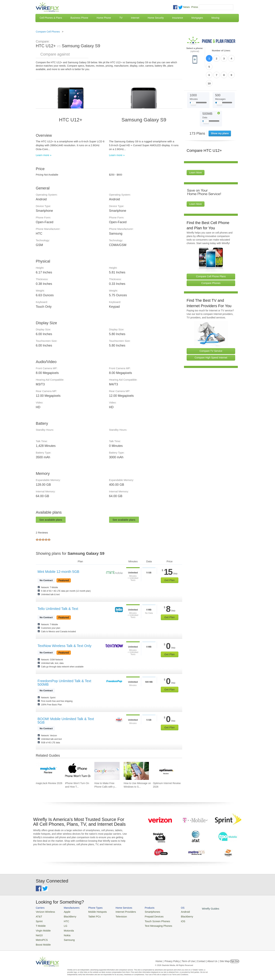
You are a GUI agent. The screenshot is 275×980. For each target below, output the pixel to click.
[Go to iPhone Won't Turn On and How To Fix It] (78, 771)
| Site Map (224, 958)
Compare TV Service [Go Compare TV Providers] (211, 331)
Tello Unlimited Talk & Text (58, 609)
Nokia (64, 933)
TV (121, 18)
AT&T (39, 916)
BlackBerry (67, 916)
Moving (215, 18)
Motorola (66, 929)
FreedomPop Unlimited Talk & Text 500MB (64, 683)
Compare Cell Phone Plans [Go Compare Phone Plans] (211, 257)
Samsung (66, 937)
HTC (64, 920)
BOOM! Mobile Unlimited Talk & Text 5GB (66, 721)
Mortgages (197, 18)
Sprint (39, 920)
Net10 (39, 933)
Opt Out (235, 958)
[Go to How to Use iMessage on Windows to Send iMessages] (136, 771)
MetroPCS (41, 937)
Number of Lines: (221, 51)
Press (195, 7)
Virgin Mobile (42, 929)
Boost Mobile (42, 941)
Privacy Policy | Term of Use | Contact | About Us (191, 958)
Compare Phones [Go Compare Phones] (211, 263)
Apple (64, 912)
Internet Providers (120, 912)
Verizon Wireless (44, 912)
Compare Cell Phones (48, 32)
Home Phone (104, 18)
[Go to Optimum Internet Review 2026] (166, 771)
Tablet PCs (91, 916)
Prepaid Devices (146, 916)
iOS (173, 920)
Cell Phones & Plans (51, 18)
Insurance (178, 18)
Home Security (156, 18)
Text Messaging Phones (150, 924)
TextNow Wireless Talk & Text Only (64, 646)
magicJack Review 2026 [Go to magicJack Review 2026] (49, 783)
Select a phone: (195, 50)
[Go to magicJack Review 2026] (48, 771)
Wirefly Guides (198, 908)
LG (63, 924)
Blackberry (176, 916)
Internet (135, 18)
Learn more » (44, 155)
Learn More (196, 153)
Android (175, 912)
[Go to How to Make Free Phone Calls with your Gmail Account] (107, 771)
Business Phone (79, 18)
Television (116, 916)
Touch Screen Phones (149, 920)
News (186, 7)
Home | (160, 958)
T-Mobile (40, 924)
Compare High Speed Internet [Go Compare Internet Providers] (211, 338)
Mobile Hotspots (94, 912)
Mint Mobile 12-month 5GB (58, 572)
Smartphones (145, 912)
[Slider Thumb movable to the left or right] (193, 84)
